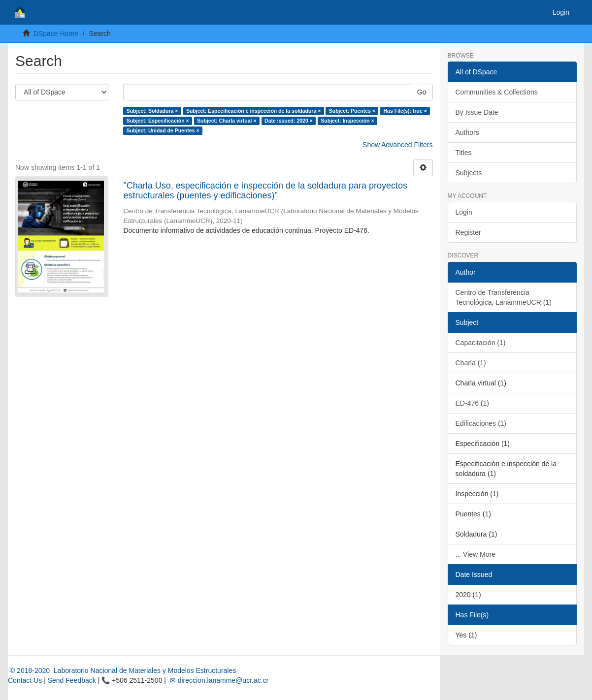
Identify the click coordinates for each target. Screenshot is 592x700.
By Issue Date (477, 112)
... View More (476, 554)
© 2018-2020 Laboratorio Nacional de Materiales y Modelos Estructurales (122, 670)
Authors (467, 132)
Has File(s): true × (405, 111)
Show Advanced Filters (397, 145)
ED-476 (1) (472, 403)
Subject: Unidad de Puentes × (163, 130)
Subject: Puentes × (352, 111)
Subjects (469, 173)
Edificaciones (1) (481, 423)
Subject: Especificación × (158, 121)
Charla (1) (471, 363)
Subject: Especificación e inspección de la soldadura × (253, 111)
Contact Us (25, 680)
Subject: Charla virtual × (227, 121)
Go (422, 92)
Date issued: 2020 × (289, 121)
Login (464, 212)
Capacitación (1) (481, 343)
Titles (464, 153)
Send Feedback (72, 680)
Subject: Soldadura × (152, 111)
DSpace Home (56, 33)
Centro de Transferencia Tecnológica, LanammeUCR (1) (504, 297)
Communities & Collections (497, 92)
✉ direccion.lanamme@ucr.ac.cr (218, 680)
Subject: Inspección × (347, 121)
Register (468, 232)
